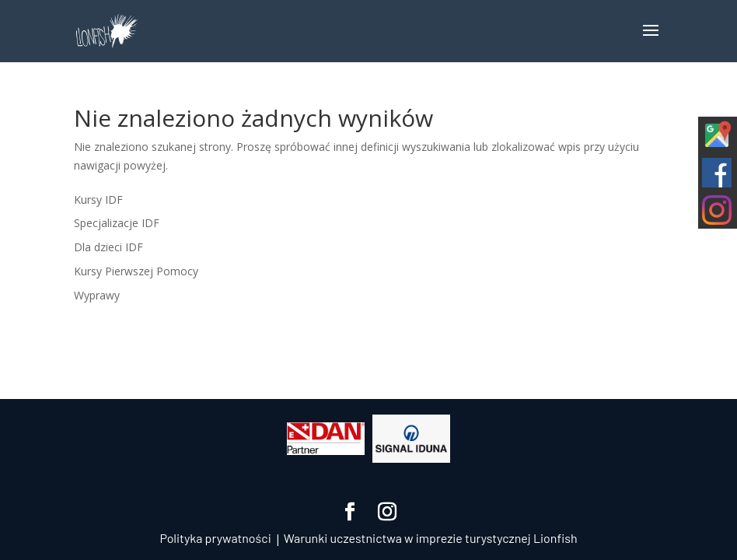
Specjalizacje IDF (117, 223)
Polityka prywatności (215, 538)
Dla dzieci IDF (108, 247)
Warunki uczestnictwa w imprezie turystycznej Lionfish (431, 538)
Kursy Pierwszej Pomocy (136, 271)
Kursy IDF (98, 199)
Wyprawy (97, 295)
